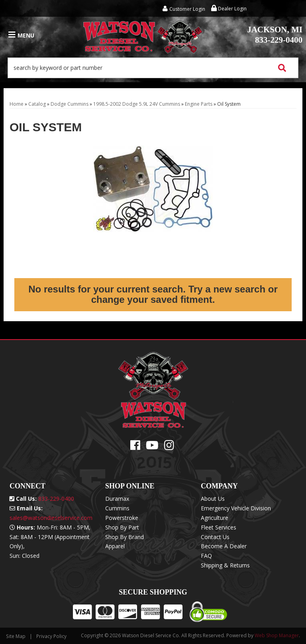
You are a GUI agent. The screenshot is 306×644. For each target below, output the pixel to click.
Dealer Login (229, 9)
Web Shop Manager (277, 635)
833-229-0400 (275, 35)
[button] (153, 68)
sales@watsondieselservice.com (51, 518)
